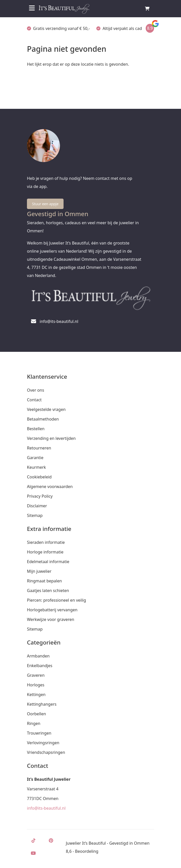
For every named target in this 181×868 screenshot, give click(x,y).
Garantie (35, 458)
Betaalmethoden (43, 419)
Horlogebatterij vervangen (52, 610)
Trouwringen (39, 733)
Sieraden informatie (46, 542)
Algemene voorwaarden (50, 487)
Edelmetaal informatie (48, 562)
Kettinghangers (42, 704)
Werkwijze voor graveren (51, 619)
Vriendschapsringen (46, 752)
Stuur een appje (45, 204)
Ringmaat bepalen (44, 581)
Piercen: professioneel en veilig (56, 600)
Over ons (36, 390)
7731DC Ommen (43, 798)
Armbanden (38, 656)
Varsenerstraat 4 (43, 789)
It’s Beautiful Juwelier (49, 779)
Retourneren (39, 448)
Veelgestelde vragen (46, 409)
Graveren (36, 675)
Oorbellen (36, 714)
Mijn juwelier (39, 571)
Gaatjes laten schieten (48, 591)
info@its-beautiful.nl (46, 808)
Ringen (34, 723)
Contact (34, 400)
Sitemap (35, 515)
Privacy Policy (40, 496)
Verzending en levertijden (51, 438)
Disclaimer (37, 506)
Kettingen (36, 695)
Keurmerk (36, 467)
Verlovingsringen (43, 743)
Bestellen (36, 429)
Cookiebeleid (39, 477)
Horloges (36, 685)
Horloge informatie (45, 552)
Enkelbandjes (40, 666)
